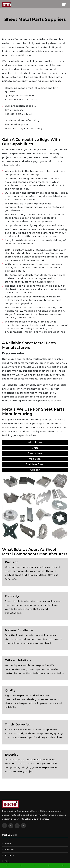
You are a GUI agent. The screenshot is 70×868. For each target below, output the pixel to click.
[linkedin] (11, 826)
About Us (9, 849)
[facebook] (5, 826)
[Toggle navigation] (64, 4)
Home (8, 844)
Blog (7, 861)
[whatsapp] (63, 865)
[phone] (7, 865)
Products (9, 855)
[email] (21, 865)
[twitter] (17, 826)
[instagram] (23, 826)
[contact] (49, 865)
